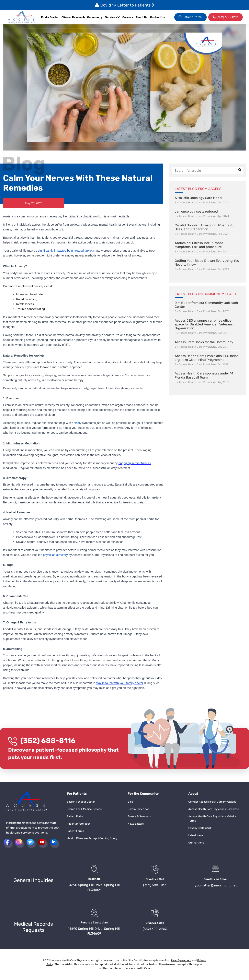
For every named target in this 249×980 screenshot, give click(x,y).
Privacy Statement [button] (200, 828)
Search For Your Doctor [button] (81, 802)
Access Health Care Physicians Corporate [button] (214, 809)
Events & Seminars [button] (139, 816)
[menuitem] (128, 17)
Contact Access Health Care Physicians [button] (212, 802)
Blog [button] (130, 802)
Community (95, 17)
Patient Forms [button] (75, 831)
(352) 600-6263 (155, 929)
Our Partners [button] (196, 843)
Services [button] (112, 17)
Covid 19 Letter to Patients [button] (125, 5)
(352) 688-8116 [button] (225, 17)
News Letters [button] (136, 824)
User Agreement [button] (181, 960)
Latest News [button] (196, 835)
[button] (22, 17)
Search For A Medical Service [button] (84, 809)
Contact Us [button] (157, 17)
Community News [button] (139, 809)
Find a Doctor (50, 17)
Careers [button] (128, 17)
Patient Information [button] (79, 824)
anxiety (77, 423)
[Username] (207, 170)
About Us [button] (142, 17)
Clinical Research (73, 17)
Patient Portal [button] (190, 17)
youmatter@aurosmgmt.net (216, 885)
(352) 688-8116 (48, 741)
